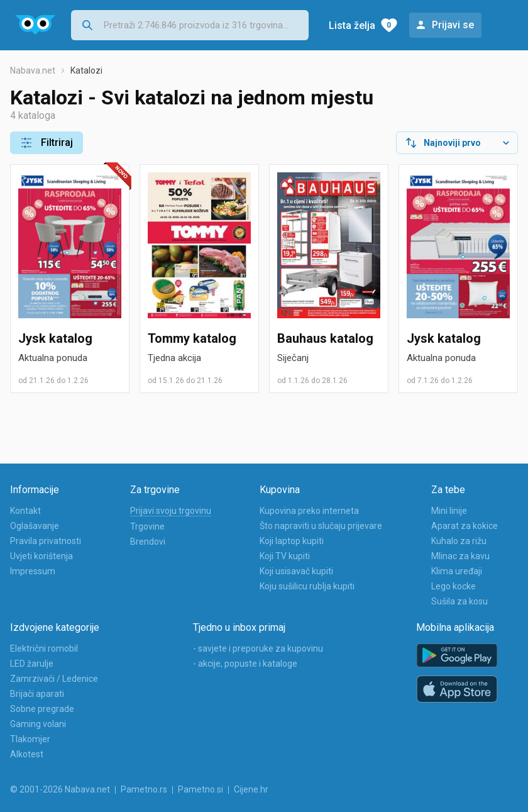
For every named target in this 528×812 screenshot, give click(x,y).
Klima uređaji (457, 571)
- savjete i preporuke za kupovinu (258, 648)
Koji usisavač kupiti (296, 571)
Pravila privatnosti (46, 541)
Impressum (33, 571)
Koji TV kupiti (285, 556)
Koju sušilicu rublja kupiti (307, 586)
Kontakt (25, 511)
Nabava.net (33, 70)
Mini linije (449, 511)
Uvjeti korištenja (41, 556)
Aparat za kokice (465, 526)
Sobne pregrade (42, 709)
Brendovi (148, 542)
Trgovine (147, 526)
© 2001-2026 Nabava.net (60, 789)
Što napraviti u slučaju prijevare (321, 526)
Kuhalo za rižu (459, 541)
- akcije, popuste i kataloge (245, 664)
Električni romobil (44, 648)
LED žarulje (32, 664)
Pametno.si (201, 789)
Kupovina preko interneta (309, 511)
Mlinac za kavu (460, 556)
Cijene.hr (251, 789)
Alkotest (27, 754)
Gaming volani (38, 724)
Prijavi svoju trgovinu (171, 511)
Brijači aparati (37, 694)
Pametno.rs (144, 789)
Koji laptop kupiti (292, 541)
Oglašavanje (35, 526)
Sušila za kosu (459, 601)
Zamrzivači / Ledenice (54, 679)
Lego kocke (454, 586)
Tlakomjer (30, 739)
